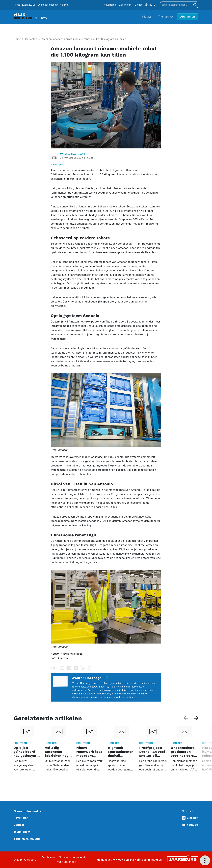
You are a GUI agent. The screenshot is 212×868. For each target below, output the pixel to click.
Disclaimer (48, 858)
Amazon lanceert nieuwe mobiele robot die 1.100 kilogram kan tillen (84, 39)
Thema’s (164, 17)
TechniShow (22, 832)
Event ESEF (29, 5)
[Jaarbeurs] (183, 859)
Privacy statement (65, 862)
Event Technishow (48, 5)
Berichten (31, 39)
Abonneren (125, 5)
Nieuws (64, 5)
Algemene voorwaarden (73, 858)
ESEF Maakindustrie (27, 839)
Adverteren (110, 5)
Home (17, 5)
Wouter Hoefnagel (73, 154)
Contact (139, 5)
